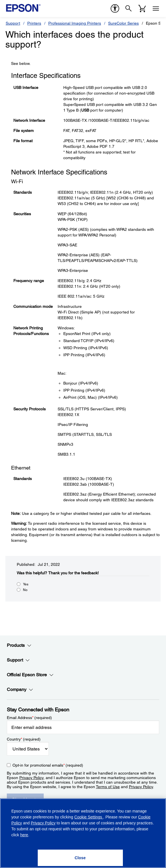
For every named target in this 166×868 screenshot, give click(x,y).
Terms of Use (108, 787)
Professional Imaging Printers (75, 23)
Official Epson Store (30, 675)
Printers (34, 23)
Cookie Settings (89, 817)
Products (19, 645)
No (25, 590)
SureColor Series (123, 23)
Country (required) (24, 739)
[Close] (80, 858)
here (24, 835)
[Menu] (156, 8)
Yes (26, 584)
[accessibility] (115, 8)
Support (13, 23)
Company (20, 690)
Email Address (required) (29, 718)
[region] (83, 833)
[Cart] (142, 8)
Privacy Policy (31, 778)
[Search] (129, 8)
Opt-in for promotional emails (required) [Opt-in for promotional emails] (48, 765)
